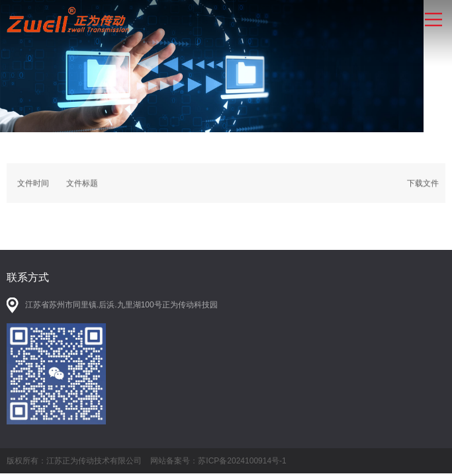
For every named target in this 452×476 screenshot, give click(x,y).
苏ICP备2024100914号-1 (242, 461)
